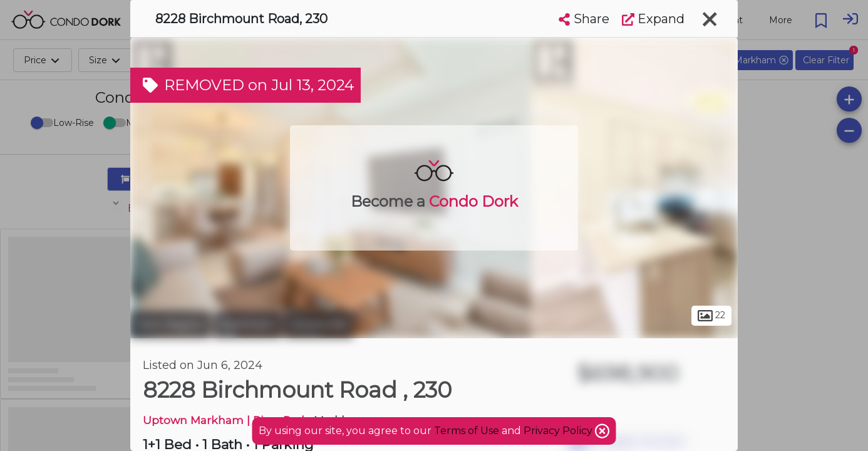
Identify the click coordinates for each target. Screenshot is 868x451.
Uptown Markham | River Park (225, 420)
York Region (170, 324)
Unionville (319, 324)
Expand (653, 19)
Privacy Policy (559, 431)
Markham (247, 324)
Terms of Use (467, 431)
